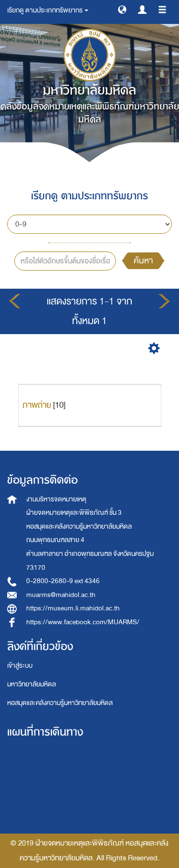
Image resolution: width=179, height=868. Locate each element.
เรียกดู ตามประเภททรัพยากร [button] (48, 10)
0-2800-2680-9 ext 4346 (63, 581)
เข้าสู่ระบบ (20, 666)
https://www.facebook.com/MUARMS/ (83, 622)
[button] (122, 9)
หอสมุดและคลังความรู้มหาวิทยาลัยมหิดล (60, 703)
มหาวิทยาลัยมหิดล (32, 684)
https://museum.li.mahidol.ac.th (73, 608)
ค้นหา (143, 261)
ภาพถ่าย (37, 405)
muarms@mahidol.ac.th (61, 595)
